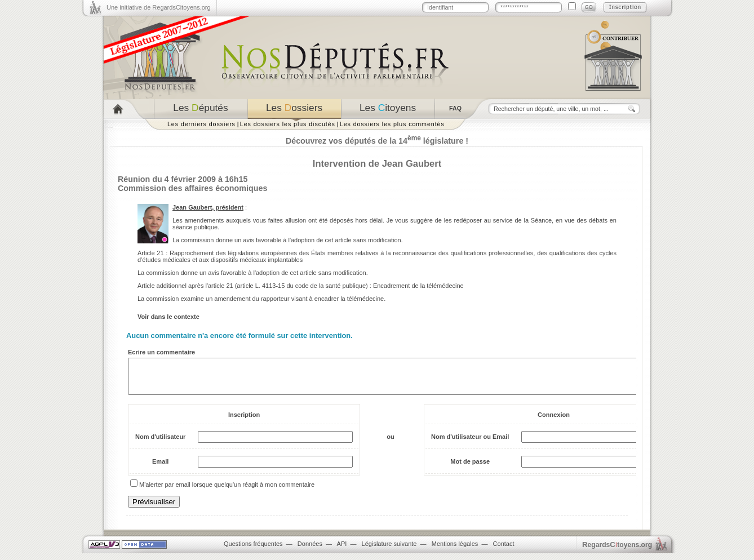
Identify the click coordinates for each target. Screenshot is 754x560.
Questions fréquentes (253, 550)
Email (160, 468)
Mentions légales (455, 550)
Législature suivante (389, 550)
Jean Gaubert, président (208, 207)
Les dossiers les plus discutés (288, 124)
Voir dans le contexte (168, 317)
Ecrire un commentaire (161, 352)
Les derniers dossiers (201, 124)
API (342, 550)
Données (310, 550)
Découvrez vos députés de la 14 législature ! (377, 141)
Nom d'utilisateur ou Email (470, 443)
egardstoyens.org (617, 551)
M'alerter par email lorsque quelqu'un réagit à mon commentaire (227, 491)
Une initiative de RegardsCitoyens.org (159, 7)
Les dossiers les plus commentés (392, 124)
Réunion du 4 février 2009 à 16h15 (183, 179)
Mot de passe (470, 468)
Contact (504, 550)
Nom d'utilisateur (160, 443)
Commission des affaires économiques (192, 188)
